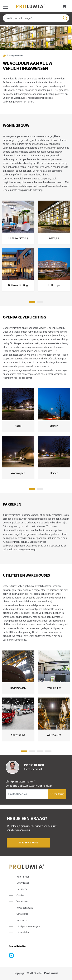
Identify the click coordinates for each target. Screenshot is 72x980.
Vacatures (22, 902)
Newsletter (23, 920)
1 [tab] (32, 302)
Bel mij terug (57, 794)
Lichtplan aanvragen (28, 927)
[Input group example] (27, 794)
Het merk (22, 889)
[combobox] (36, 18)
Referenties (23, 877)
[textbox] (36, 18)
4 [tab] (48, 751)
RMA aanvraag (25, 908)
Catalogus (22, 914)
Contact (21, 896)
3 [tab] (40, 751)
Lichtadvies (23, 933)
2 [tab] (40, 302)
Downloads (23, 883)
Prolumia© (51, 973)
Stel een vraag (28, 843)
